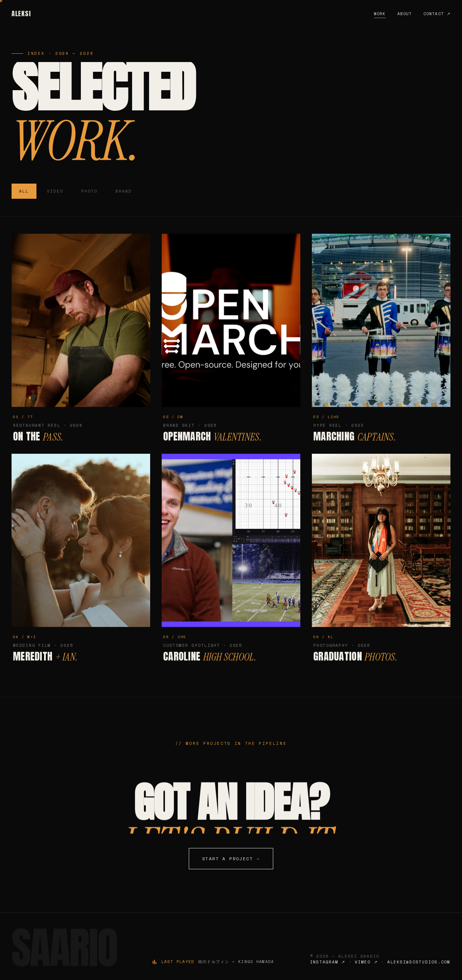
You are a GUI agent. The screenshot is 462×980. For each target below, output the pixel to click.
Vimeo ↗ (366, 962)
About (405, 14)
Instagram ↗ (328, 962)
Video (55, 191)
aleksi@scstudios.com (419, 962)
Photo (89, 191)
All (24, 191)
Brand (124, 191)
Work (380, 14)
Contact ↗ (437, 14)
